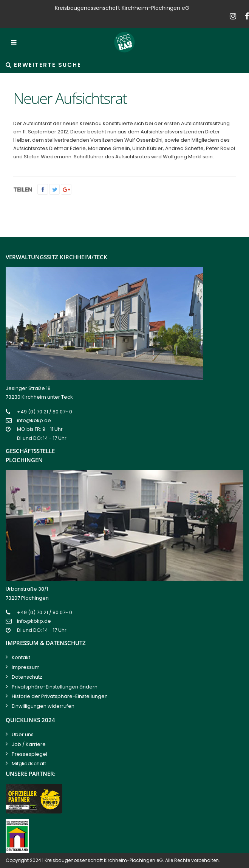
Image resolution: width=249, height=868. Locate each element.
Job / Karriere (29, 744)
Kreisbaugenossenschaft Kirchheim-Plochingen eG (104, 860)
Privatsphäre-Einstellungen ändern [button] (55, 687)
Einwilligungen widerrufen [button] (43, 706)
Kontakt (21, 657)
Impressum (26, 667)
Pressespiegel (29, 754)
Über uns (23, 734)
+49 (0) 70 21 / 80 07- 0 (45, 412)
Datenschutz (27, 677)
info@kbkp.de (34, 420)
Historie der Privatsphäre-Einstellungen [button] (60, 696)
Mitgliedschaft (29, 764)
